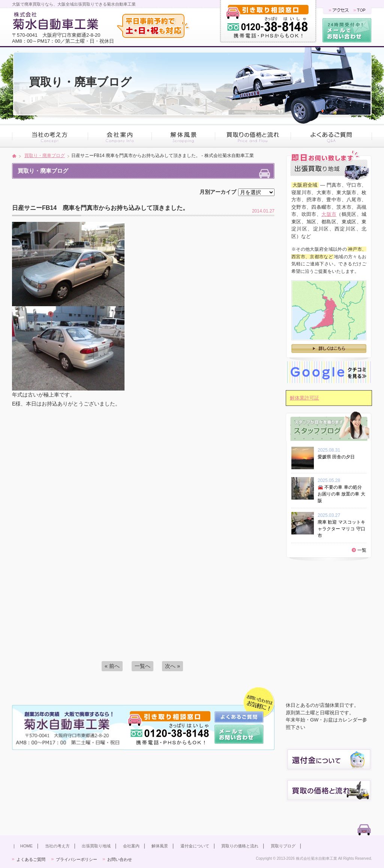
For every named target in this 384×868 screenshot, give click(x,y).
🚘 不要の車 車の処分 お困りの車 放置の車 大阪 (341, 494)
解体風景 (160, 846)
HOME (26, 846)
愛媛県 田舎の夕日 (338, 457)
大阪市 (329, 214)
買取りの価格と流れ (240, 846)
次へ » (172, 666)
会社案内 (131, 846)
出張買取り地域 (96, 846)
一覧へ (142, 666)
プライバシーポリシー (76, 859)
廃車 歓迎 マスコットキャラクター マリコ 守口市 (341, 529)
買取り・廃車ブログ (45, 156)
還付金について (195, 846)
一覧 (362, 550)
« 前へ (112, 666)
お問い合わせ (120, 859)
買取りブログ (283, 846)
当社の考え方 (57, 846)
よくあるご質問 (31, 859)
